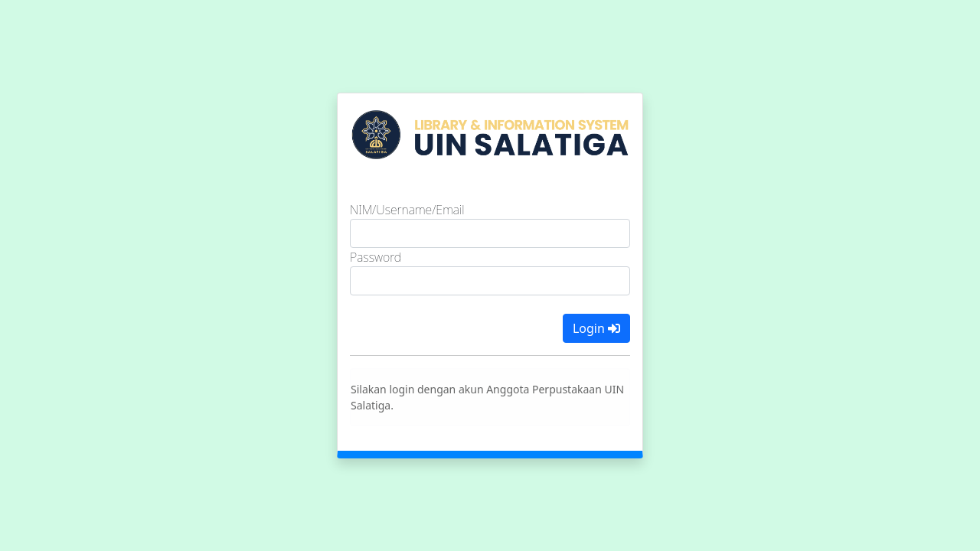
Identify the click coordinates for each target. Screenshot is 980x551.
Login (596, 328)
